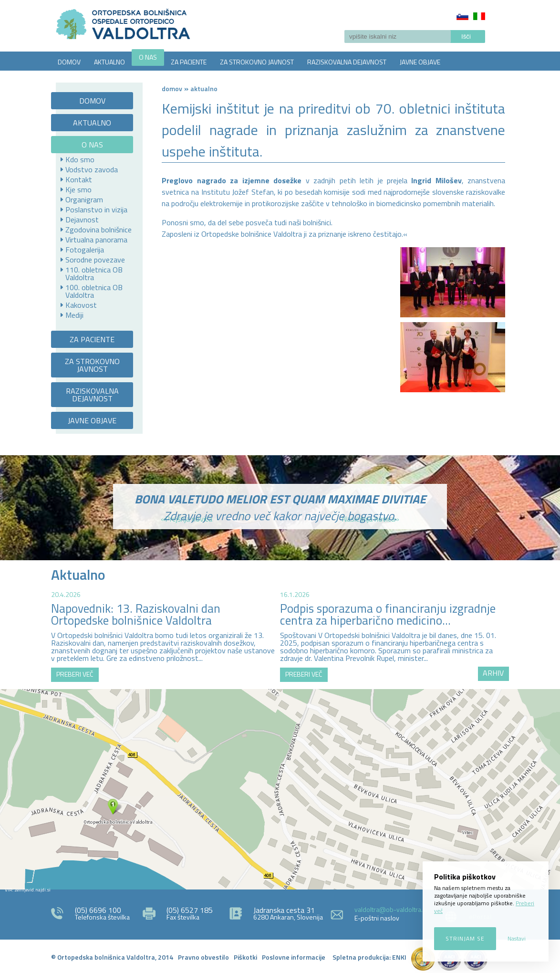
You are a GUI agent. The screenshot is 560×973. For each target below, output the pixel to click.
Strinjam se (465, 938)
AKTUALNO (109, 62)
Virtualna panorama (96, 240)
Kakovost (81, 305)
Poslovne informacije (294, 957)
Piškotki (245, 957)
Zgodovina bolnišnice (99, 230)
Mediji (74, 315)
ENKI (399, 957)
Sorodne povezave (95, 260)
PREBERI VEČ (75, 674)
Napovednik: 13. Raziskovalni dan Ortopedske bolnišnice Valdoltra (136, 614)
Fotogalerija (85, 250)
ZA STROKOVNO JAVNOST (257, 62)
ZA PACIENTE (189, 62)
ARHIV (493, 673)
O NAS (148, 57)
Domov (172, 89)
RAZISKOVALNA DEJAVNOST (347, 62)
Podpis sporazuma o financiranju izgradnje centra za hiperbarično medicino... (388, 614)
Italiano (479, 16)
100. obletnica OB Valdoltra (94, 291)
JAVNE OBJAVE (420, 62)
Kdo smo (80, 159)
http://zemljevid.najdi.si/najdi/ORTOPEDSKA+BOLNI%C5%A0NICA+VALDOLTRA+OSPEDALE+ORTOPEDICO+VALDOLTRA (280, 789)
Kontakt (79, 179)
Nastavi (517, 938)
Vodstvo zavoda (92, 169)
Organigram (84, 199)
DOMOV (69, 62)
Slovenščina (462, 16)
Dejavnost (82, 220)
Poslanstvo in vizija (96, 209)
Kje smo (78, 189)
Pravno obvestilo (203, 957)
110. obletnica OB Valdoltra (94, 273)
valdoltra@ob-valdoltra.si (391, 909)
